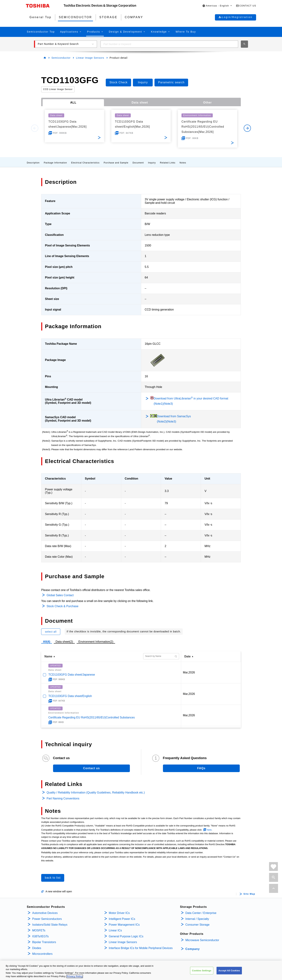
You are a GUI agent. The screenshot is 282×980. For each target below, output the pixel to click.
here (209, 830)
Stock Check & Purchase (62, 606)
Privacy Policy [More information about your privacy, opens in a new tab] (75, 976)
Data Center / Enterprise (201, 913)
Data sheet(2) (64, 642)
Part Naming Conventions (63, 798)
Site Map (249, 894)
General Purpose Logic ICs (126, 936)
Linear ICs (115, 930)
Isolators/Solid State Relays (50, 925)
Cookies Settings (202, 971)
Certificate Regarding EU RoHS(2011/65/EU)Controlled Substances (92, 717)
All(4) (47, 642)
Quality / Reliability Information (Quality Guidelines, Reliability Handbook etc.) (96, 793)
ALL (73, 103)
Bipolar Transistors (44, 942)
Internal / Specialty (197, 919)
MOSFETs (39, 930)
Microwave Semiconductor (202, 940)
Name (48, 656)
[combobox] (169, 44)
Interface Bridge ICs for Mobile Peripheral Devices (141, 948)
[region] (141, 970)
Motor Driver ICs (119, 913)
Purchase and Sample (116, 163)
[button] (217, 6)
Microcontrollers (42, 954)
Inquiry (152, 163)
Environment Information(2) (96, 642)
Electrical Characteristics (85, 163)
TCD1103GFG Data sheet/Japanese (72, 675)
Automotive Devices (45, 913)
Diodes (37, 948)
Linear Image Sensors (90, 58)
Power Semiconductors (47, 919)
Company (193, 949)
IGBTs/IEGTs (40, 936)
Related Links (168, 163)
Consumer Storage (197, 925)
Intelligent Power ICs (122, 919)
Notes (183, 163)
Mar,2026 (189, 672)
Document (138, 163)
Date (187, 656)
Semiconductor (61, 58)
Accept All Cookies (229, 971)
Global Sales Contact (60, 595)
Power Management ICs (124, 925)
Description (33, 163)
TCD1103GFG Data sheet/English (70, 696)
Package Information (55, 163)
